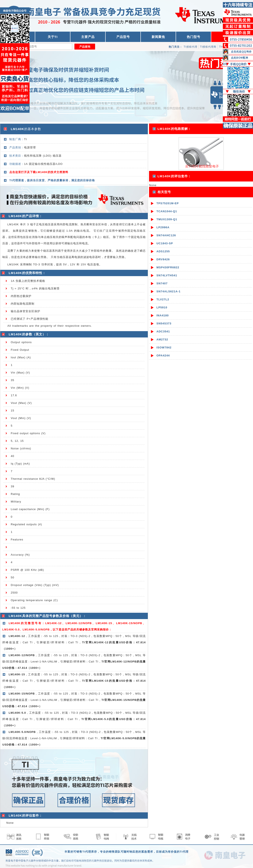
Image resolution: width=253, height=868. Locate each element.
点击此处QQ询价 (241, 52)
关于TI (53, 37)
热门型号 (194, 37)
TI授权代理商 (208, 47)
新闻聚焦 (158, 37)
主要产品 (88, 37)
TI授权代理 (190, 47)
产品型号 (123, 37)
